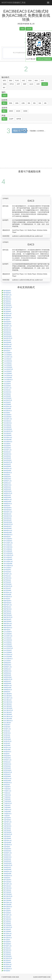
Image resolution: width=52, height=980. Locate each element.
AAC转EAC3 (7, 411)
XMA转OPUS (8, 865)
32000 (25, 111)
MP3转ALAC (8, 313)
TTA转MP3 (7, 787)
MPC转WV (7, 909)
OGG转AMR (7, 440)
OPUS (12, 84)
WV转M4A (7, 735)
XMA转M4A (7, 859)
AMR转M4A (7, 673)
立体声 (11, 119)
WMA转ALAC (8, 530)
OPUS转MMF (8, 559)
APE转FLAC (7, 760)
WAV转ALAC (8, 344)
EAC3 (45, 84)
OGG (30, 81)
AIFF (18, 84)
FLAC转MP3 (8, 353)
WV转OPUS (7, 741)
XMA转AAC (7, 855)
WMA (5, 84)
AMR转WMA (7, 677)
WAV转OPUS (8, 338)
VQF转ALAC (8, 840)
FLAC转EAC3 (8, 380)
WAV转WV (7, 351)
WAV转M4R (7, 334)
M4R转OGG (7, 485)
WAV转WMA (8, 336)
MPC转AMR (7, 905)
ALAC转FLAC (8, 636)
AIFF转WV (7, 599)
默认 (4, 103)
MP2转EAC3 (8, 969)
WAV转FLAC (8, 326)
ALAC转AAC (7, 638)
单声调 (19, 119)
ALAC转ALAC (8, 654)
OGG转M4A (7, 425)
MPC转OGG (7, 888)
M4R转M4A (7, 487)
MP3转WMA (7, 305)
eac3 (4, 95)
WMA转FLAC (8, 512)
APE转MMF (7, 776)
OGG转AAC (7, 421)
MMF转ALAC (8, 623)
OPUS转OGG (8, 547)
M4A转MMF (7, 466)
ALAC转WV (7, 661)
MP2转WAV (7, 944)
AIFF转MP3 (7, 570)
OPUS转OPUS (8, 555)
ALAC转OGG (8, 640)
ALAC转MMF (8, 652)
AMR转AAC (7, 669)
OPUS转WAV (8, 541)
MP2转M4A (7, 952)
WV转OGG (7, 733)
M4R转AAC (7, 483)
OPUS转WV (7, 568)
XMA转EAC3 (8, 876)
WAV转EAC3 (8, 349)
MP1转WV (7, 940)
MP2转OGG (7, 950)
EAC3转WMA (8, 708)
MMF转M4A (7, 611)
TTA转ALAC (7, 809)
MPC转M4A (7, 890)
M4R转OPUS (8, 493)
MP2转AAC (7, 948)
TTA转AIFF (7, 805)
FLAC (17, 81)
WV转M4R (7, 737)
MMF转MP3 (7, 601)
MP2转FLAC (8, 946)
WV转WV (6, 754)
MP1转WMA (7, 925)
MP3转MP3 (7, 291)
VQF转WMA (7, 832)
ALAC (31, 84)
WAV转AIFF (7, 340)
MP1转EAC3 (8, 938)
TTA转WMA (7, 801)
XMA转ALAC (8, 871)
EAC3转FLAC (8, 698)
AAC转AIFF (7, 402)
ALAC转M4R (7, 644)
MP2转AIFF (7, 960)
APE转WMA (7, 770)
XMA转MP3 (7, 849)
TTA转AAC (7, 793)
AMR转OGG (7, 671)
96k (29, 103)
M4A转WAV (7, 448)
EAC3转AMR (8, 719)
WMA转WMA (8, 522)
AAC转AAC (7, 390)
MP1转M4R (7, 923)
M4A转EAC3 (8, 473)
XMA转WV (7, 878)
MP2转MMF (7, 962)
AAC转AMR (7, 409)
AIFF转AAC (7, 576)
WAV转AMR (7, 347)
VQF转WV (7, 847)
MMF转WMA (8, 615)
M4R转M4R (7, 489)
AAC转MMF (7, 404)
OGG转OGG (8, 423)
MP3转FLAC (8, 295)
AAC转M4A (7, 394)
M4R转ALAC (8, 499)
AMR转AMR (7, 688)
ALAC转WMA (8, 646)
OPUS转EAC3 (8, 566)
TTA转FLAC (7, 791)
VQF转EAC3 (8, 845)
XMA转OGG (7, 857)
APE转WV (7, 785)
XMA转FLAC (8, 853)
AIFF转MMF (7, 590)
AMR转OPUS (8, 679)
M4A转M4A (7, 456)
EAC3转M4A (8, 704)
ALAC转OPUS (8, 648)
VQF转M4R (7, 830)
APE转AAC (7, 762)
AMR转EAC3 (8, 690)
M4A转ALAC (8, 468)
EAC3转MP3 (8, 694)
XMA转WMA (8, 863)
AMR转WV (7, 692)
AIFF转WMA (7, 584)
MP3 (4, 81)
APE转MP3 (7, 756)
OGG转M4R (7, 427)
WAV (11, 81)
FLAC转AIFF (8, 371)
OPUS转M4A (8, 549)
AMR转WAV (7, 665)
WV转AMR (7, 750)
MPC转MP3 (7, 880)
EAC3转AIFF (8, 712)
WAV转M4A (7, 332)
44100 (18, 111)
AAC (24, 81)
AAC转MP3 (7, 384)
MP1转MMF (7, 931)
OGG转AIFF (7, 433)
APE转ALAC (7, 778)
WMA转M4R (7, 520)
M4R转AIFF (7, 495)
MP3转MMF (7, 311)
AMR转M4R (7, 675)
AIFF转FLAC (7, 574)
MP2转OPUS (8, 958)
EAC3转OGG (8, 702)
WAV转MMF (7, 342)
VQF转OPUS (8, 834)
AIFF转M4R (7, 582)
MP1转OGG (7, 919)
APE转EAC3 (7, 783)
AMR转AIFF (7, 681)
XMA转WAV (7, 851)
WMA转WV (7, 537)
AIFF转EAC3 (8, 597)
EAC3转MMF (8, 714)
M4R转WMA (7, 491)
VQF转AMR (7, 843)
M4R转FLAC (8, 481)
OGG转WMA (8, 429)
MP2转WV (7, 971)
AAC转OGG (7, 392)
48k (45, 103)
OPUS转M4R (8, 551)
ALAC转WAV (8, 634)
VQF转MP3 (7, 818)
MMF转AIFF (7, 619)
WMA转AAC (7, 514)
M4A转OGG (7, 454)
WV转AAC (7, 731)
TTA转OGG (7, 795)
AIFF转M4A (7, 580)
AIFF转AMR (7, 595)
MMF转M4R (7, 613)
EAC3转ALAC (8, 716)
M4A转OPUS (8, 462)
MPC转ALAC (8, 902)
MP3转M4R (7, 303)
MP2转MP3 (7, 942)
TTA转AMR (7, 812)
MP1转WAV (7, 913)
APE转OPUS (8, 772)
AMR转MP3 (7, 663)
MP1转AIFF (7, 929)
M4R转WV (7, 506)
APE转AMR (7, 781)
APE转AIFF (7, 774)
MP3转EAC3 (8, 318)
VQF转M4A (7, 828)
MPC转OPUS (8, 896)
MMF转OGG (8, 609)
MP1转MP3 (7, 911)
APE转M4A (7, 766)
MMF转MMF (7, 621)
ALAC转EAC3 (8, 659)
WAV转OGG (7, 330)
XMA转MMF (7, 869)
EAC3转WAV (8, 696)
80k (34, 103)
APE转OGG (7, 764)
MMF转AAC (7, 607)
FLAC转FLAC (8, 357)
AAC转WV (7, 413)
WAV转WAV (7, 324)
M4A (36, 81)
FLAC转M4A (8, 363)
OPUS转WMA (8, 553)
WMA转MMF (8, 528)
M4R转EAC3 (8, 504)
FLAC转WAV (8, 355)
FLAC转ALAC (8, 375)
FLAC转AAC (8, 359)
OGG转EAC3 (8, 442)
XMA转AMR (7, 874)
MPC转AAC (7, 886)
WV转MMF (7, 745)
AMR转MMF (7, 683)
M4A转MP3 (7, 446)
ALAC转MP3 (7, 632)
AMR (38, 84)
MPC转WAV (7, 882)
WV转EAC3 (7, 752)
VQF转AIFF (7, 836)
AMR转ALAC (8, 685)
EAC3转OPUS (8, 710)
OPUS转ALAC (8, 561)
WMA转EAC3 (8, 535)
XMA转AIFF (7, 867)
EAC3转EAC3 (8, 721)
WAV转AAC (7, 328)
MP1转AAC (7, 917)
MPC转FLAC (8, 884)
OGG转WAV (7, 417)
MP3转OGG (7, 299)
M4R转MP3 (7, 477)
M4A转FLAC (8, 450)
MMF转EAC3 (8, 628)
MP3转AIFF (7, 309)
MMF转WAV (7, 603)
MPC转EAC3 (8, 907)
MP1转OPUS (8, 927)
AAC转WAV (7, 386)
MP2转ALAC (8, 964)
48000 (11, 111)
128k (23, 103)
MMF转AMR (7, 626)
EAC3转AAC (8, 700)
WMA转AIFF (8, 526)
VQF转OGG (7, 826)
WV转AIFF (7, 743)
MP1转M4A (7, 921)
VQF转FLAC (8, 822)
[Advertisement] (26, 153)
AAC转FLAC (7, 388)
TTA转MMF (7, 807)
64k (40, 103)
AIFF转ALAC (8, 592)
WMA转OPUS (8, 524)
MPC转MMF (7, 900)
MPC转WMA (8, 894)
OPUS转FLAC (8, 543)
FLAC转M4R (8, 365)
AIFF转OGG (7, 578)
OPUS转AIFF (8, 557)
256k (11, 103)
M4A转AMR (7, 471)
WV (4, 88)
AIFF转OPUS (8, 586)
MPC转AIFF (7, 898)
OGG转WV (7, 444)
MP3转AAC (7, 297)
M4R (42, 81)
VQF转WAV (7, 820)
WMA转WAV (8, 510)
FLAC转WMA (8, 367)
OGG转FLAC (8, 419)
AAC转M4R (7, 396)
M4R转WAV (7, 479)
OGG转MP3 (7, 415)
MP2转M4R (7, 954)
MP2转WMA (7, 956)
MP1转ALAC (8, 933)
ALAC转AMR (8, 657)
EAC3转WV (7, 723)
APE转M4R (7, 768)
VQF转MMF (7, 838)
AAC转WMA (7, 398)
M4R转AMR (7, 502)
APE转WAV (7, 758)
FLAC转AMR (8, 378)
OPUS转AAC (8, 545)
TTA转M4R (7, 799)
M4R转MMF (7, 497)
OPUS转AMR (8, 564)
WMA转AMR (8, 533)
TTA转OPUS (8, 803)
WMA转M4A (7, 518)
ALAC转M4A (7, 642)
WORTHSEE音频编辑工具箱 (14, 3)
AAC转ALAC (7, 406)
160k (17, 103)
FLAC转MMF (8, 373)
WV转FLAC (7, 729)
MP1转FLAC (8, 915)
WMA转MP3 (7, 508)
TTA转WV (7, 816)
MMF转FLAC (8, 605)
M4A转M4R (7, 458)
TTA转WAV (7, 789)
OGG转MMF (8, 435)
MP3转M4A (7, 301)
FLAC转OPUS (8, 369)
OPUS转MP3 (8, 539)
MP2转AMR (7, 967)
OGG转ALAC (8, 437)
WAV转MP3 (7, 322)
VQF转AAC (7, 824)
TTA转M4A (7, 797)
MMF (25, 84)
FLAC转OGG (8, 361)
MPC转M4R (7, 892)
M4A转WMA (7, 460)
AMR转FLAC (8, 667)
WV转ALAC (7, 747)
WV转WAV (7, 727)
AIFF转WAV (7, 572)
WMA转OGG (8, 516)
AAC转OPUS (8, 400)
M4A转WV (7, 475)
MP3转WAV (7, 293)
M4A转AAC (7, 452)
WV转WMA (7, 739)
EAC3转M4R (8, 706)
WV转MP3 (7, 725)
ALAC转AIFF (8, 650)
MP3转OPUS (8, 307)
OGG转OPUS (8, 431)
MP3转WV (7, 320)
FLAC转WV (7, 382)
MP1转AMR (7, 936)
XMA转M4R (7, 861)
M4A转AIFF (7, 464)
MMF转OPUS (8, 617)
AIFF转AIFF (7, 588)
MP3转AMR (7, 316)
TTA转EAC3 (7, 814)
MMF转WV (7, 630)
